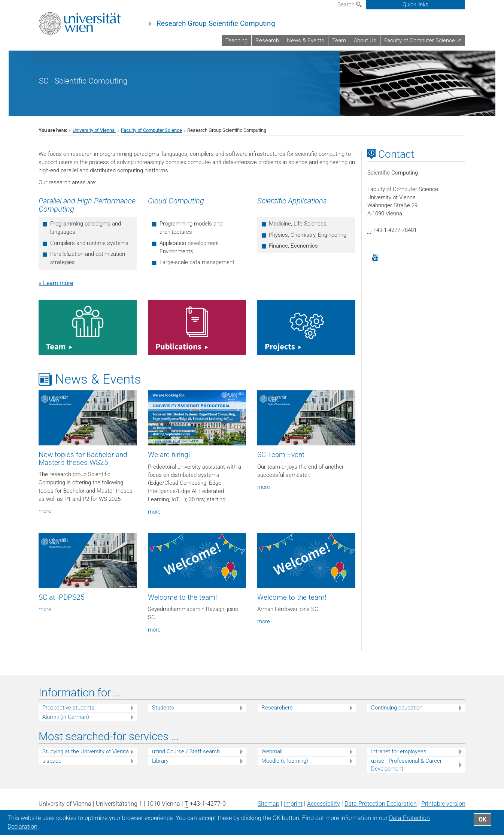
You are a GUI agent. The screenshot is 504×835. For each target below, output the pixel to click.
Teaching (236, 40)
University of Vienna (94, 130)
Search (350, 4)
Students (163, 708)
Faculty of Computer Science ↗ (423, 40)
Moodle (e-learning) (285, 761)
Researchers (277, 708)
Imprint (293, 804)
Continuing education (397, 708)
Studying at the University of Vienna (86, 751)
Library (160, 761)
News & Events (306, 40)
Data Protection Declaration (381, 804)
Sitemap (268, 804)
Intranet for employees (399, 751)
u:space (52, 761)
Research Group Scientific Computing (216, 24)
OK (482, 819)
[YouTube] (375, 258)
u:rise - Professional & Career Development (406, 765)
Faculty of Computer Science (151, 130)
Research (267, 40)
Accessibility (324, 804)
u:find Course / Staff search (186, 751)
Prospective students (68, 708)
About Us (365, 40)
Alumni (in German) (66, 717)
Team (339, 40)
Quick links (415, 4)
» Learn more (56, 283)
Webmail (272, 751)
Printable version (443, 804)
